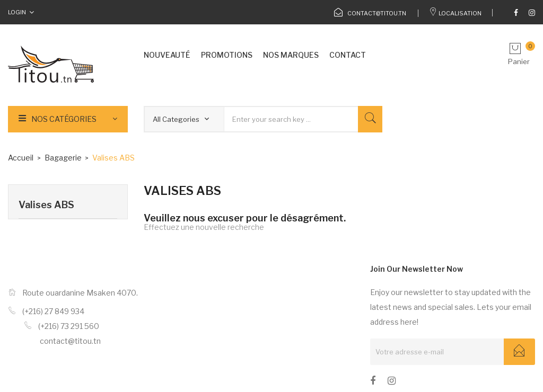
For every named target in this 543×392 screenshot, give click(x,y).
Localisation (455, 13)
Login (17, 12)
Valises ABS (46, 205)
